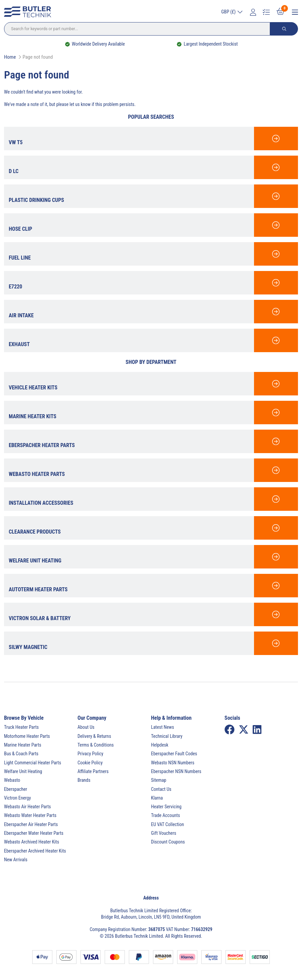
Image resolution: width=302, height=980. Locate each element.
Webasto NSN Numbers (173, 763)
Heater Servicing (166, 807)
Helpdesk (160, 745)
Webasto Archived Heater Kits (32, 842)
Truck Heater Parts (21, 727)
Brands (84, 780)
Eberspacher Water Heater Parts (34, 833)
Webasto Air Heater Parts (28, 807)
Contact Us (161, 789)
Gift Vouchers (164, 833)
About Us (86, 727)
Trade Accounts (165, 815)
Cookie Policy (90, 763)
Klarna (157, 798)
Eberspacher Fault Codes (174, 754)
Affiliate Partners (93, 771)
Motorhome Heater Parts (27, 736)
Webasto (12, 780)
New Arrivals (16, 860)
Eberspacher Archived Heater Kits (35, 851)
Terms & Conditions (96, 745)
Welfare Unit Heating (23, 771)
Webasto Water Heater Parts (30, 815)
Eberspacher (16, 789)
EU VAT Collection (167, 824)
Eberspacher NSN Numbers (176, 771)
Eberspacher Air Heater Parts (31, 824)
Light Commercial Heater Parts (33, 763)
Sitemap (159, 780)
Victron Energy (17, 798)
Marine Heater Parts (23, 745)
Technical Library (167, 736)
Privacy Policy (90, 754)
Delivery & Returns (94, 736)
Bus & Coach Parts (21, 754)
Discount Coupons (168, 842)
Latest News (163, 727)
